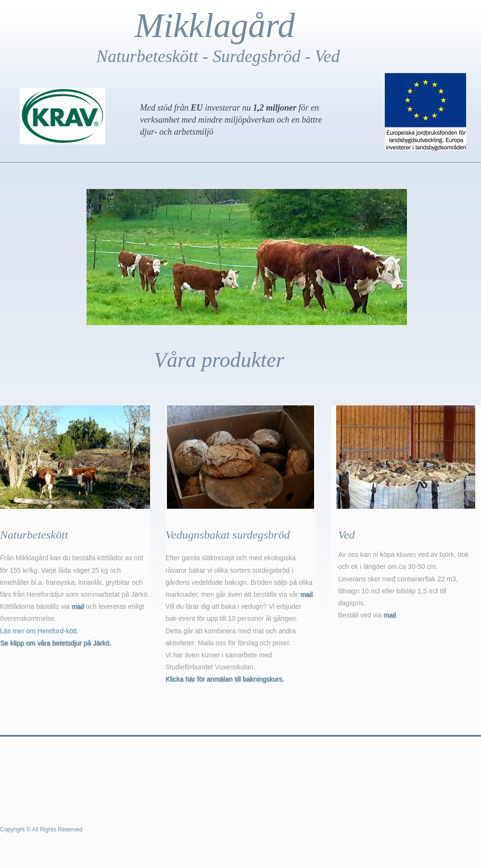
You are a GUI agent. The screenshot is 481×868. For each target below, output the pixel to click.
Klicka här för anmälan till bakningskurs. (225, 679)
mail (78, 606)
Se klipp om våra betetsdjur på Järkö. (56, 643)
